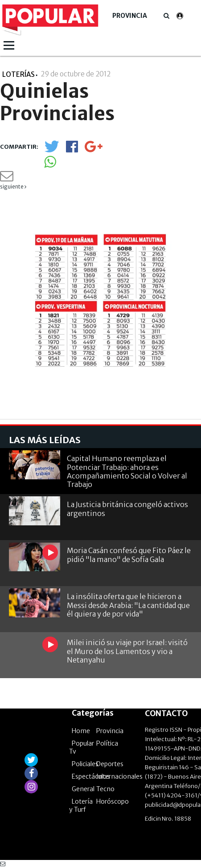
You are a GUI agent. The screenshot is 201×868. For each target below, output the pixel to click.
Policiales (85, 764)
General (83, 789)
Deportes (110, 764)
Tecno (105, 789)
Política (107, 743)
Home (81, 731)
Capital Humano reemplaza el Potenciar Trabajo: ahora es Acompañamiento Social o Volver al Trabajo (127, 471)
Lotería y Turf (81, 805)
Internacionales (119, 776)
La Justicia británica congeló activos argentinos (127, 509)
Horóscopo (113, 801)
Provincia (130, 16)
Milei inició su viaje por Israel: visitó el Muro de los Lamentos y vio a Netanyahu (127, 651)
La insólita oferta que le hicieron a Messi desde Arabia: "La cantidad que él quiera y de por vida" (128, 605)
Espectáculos (91, 776)
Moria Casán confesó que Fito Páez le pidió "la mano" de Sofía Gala (129, 555)
